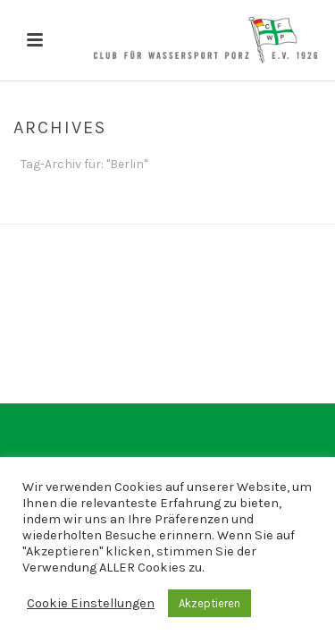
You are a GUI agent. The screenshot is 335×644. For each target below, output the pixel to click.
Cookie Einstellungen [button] (91, 603)
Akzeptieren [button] (209, 603)
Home (163, 211)
